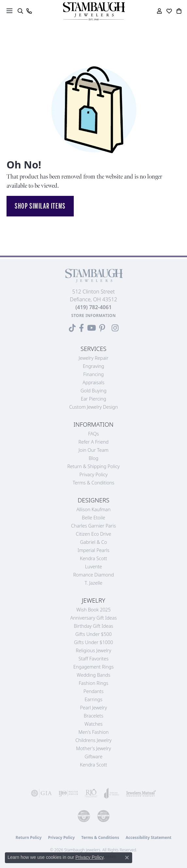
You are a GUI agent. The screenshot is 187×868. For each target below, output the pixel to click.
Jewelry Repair (93, 358)
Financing (93, 374)
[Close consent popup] (127, 858)
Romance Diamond (93, 575)
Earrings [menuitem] (93, 699)
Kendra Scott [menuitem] (93, 765)
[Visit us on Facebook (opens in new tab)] (81, 328)
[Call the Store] (93, 307)
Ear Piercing (94, 399)
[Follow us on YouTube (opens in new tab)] (92, 328)
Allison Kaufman (93, 509)
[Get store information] (93, 316)
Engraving (94, 366)
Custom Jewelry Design (93, 407)
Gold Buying (94, 391)
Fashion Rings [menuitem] (93, 683)
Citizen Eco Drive (93, 534)
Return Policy (29, 837)
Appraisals (93, 382)
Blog (94, 458)
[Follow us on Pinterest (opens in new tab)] (102, 328)
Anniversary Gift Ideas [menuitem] (93, 618)
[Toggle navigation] (9, 11)
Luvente (93, 567)
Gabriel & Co (93, 542)
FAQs (93, 434)
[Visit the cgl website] (103, 816)
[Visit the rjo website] (91, 793)
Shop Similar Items (40, 206)
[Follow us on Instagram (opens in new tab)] (115, 328)
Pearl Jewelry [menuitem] (93, 708)
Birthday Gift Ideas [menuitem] (93, 626)
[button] (20, 11)
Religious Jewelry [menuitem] (93, 650)
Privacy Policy (93, 474)
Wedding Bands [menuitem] (93, 675)
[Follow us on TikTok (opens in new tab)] (72, 328)
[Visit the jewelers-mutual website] (141, 793)
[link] (29, 11)
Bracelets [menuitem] (94, 716)
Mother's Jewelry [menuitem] (93, 748)
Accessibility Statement (148, 837)
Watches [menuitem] (93, 724)
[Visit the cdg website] (84, 816)
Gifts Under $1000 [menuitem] (94, 642)
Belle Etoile (93, 518)
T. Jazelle (93, 583)
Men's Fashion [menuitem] (93, 732)
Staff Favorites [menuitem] (94, 659)
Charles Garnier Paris (94, 526)
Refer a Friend (93, 442)
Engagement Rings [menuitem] (93, 667)
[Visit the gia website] (41, 793)
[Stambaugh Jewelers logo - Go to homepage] (94, 11)
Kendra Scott (93, 558)
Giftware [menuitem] (93, 757)
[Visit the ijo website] (68, 793)
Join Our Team (94, 450)
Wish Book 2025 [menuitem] (93, 610)
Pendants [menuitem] (94, 691)
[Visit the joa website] (112, 793)
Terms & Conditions (94, 483)
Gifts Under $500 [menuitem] (93, 634)
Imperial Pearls (94, 550)
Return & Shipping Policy (93, 466)
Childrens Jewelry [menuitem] (93, 740)
